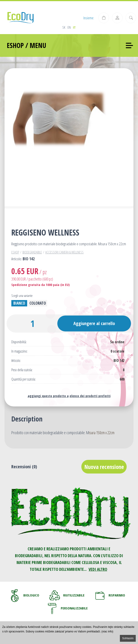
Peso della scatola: (22, 370)
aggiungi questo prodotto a (48, 396)
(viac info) (107, 631)
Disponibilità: (19, 342)
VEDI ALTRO (98, 569)
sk (64, 27)
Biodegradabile (32, 252)
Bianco (19, 303)
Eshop (15, 252)
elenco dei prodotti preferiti (90, 396)
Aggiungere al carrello (94, 323)
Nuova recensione (104, 467)
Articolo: (16, 361)
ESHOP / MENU (27, 45)
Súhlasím (128, 638)
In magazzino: (19, 351)
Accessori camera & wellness (64, 252)
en (69, 27)
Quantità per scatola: (24, 379)
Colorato (38, 303)
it (74, 27)
